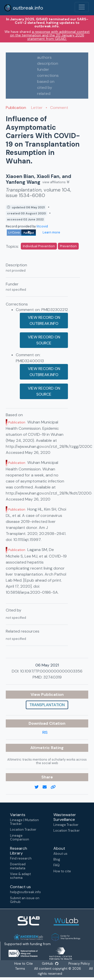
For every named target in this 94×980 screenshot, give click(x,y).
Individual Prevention (39, 246)
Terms (20, 969)
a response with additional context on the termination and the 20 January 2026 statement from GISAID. (50, 35)
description (48, 63)
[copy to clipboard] (55, 787)
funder (43, 69)
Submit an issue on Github (25, 900)
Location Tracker (23, 830)
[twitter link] (39, 787)
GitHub (50, 964)
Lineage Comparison (20, 837)
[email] (47, 787)
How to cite (62, 871)
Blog (57, 859)
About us (60, 854)
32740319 (53, 677)
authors (44, 57)
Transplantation (47, 705)
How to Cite (24, 964)
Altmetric (41, 748)
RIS (45, 732)
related (44, 94)
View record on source (44, 340)
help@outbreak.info (25, 892)
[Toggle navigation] (82, 7)
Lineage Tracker (66, 825)
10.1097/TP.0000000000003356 (51, 671)
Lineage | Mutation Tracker (24, 822)
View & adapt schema (20, 876)
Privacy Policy (79, 964)
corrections (48, 75)
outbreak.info (24, 8)
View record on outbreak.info (44, 320)
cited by (45, 87)
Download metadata (18, 866)
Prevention (68, 246)
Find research (21, 858)
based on (46, 81)
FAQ (57, 865)
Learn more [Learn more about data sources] (51, 232)
